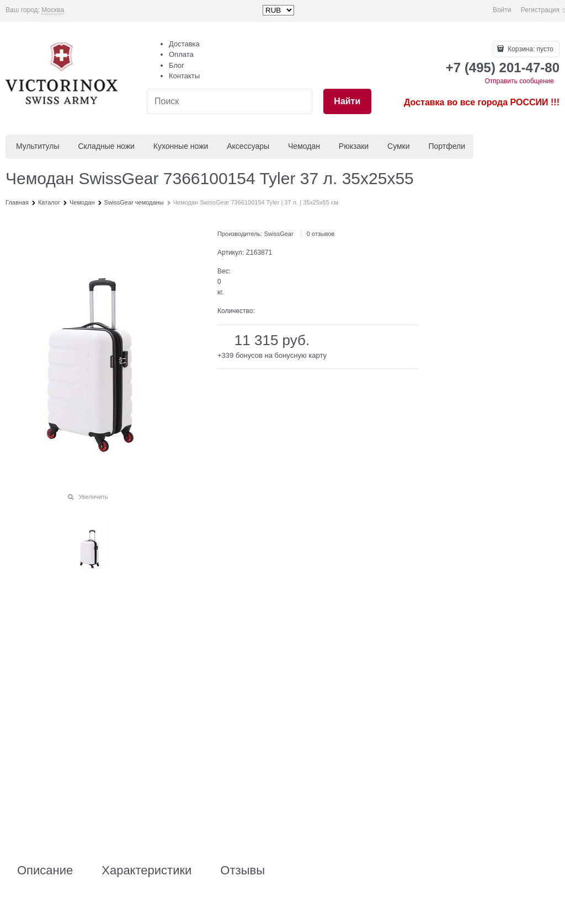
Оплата (181, 54)
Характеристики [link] (146, 871)
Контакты (184, 76)
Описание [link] (45, 871)
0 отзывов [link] (321, 234)
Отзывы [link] (242, 871)
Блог (177, 65)
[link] (53, 10)
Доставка (184, 44)
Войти (502, 10)
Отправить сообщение (519, 81)
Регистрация (540, 10)
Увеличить (93, 497)
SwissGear (278, 234)
